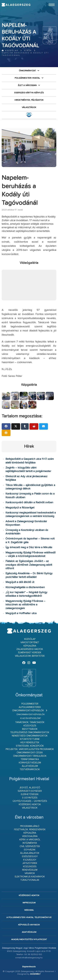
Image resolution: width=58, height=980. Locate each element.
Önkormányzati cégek (30, 753)
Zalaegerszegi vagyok (30, 649)
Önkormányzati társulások (30, 756)
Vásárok (30, 873)
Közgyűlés (30, 726)
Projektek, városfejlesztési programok (30, 749)
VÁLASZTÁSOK (29, 107)
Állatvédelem (30, 766)
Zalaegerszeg (16, 5)
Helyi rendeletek (30, 743)
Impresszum (29, 903)
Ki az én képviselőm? (31, 718)
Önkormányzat (27, 71)
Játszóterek (30, 863)
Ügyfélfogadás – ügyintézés (30, 801)
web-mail (29, 910)
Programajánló (30, 826)
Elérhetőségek (30, 794)
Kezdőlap (10, 51)
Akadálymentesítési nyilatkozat (29, 939)
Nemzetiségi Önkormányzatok (30, 736)
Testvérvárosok (30, 769)
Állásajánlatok (30, 853)
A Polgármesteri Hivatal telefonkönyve (29, 917)
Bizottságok (30, 729)
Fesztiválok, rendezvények (30, 830)
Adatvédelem (29, 932)
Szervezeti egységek (30, 791)
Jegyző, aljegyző (30, 788)
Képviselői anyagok (29, 925)
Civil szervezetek (30, 846)
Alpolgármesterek (30, 707)
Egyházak (30, 850)
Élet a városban (27, 85)
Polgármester (30, 704)
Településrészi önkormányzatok (30, 732)
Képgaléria (30, 646)
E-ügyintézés (30, 798)
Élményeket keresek (30, 653)
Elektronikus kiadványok (30, 877)
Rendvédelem (30, 870)
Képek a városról (30, 840)
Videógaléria (30, 836)
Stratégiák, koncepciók (30, 746)
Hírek (28, 51)
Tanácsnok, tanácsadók (30, 722)
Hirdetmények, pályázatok (29, 100)
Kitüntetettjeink (30, 739)
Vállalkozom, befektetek (30, 656)
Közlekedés (30, 867)
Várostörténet (30, 642)
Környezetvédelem (30, 763)
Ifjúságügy (30, 860)
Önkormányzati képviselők (28, 711)
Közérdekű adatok (30, 804)
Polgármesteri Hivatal (27, 78)
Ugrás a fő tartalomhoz (49, 1)
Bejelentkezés (29, 967)
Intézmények (30, 843)
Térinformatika (30, 759)
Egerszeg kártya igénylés (29, 93)
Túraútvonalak (30, 880)
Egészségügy (30, 856)
